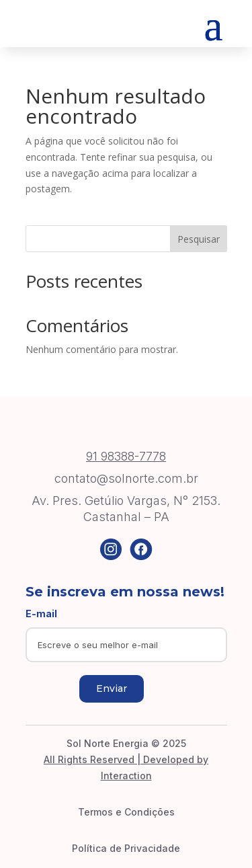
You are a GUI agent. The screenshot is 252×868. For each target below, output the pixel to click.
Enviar (112, 688)
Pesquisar (199, 239)
